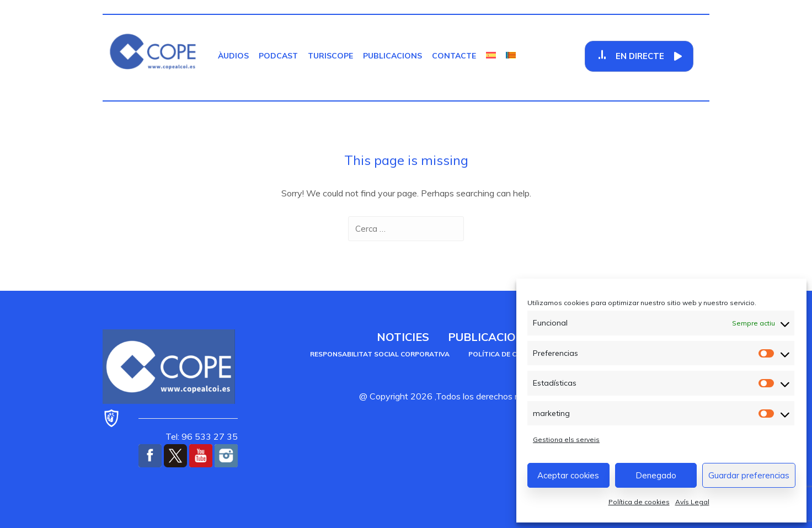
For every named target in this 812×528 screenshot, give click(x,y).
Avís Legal (692, 502)
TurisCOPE (330, 56)
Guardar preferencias (749, 475)
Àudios (233, 56)
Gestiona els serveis (566, 439)
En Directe (640, 56)
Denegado (656, 475)
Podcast (278, 56)
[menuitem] (491, 56)
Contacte (454, 56)
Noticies (403, 337)
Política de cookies (639, 502)
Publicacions (392, 56)
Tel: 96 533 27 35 (202, 436)
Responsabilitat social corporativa (380, 354)
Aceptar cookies (568, 475)
